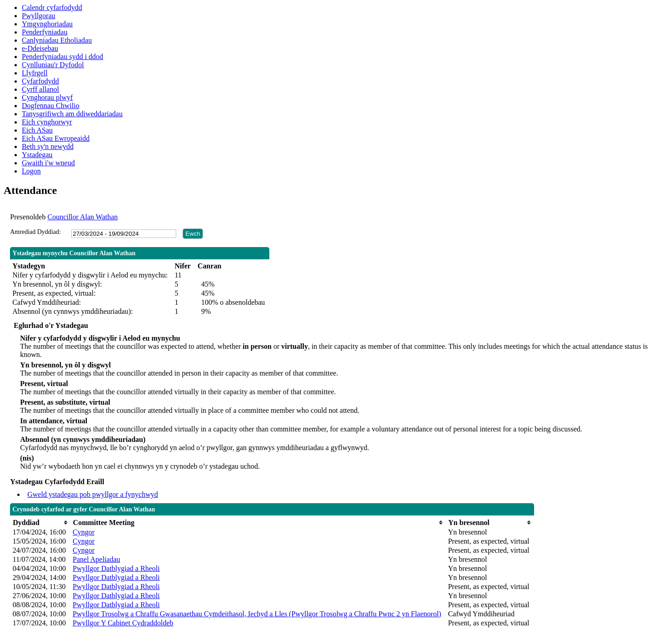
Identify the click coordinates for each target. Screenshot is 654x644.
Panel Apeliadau (96, 559)
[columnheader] (40, 523)
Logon (31, 171)
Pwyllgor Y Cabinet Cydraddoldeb (123, 623)
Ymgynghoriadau (47, 24)
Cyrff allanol (40, 89)
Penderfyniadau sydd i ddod (62, 57)
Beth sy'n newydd (48, 146)
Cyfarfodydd (40, 81)
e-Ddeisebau (40, 48)
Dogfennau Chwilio (51, 106)
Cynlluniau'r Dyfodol (53, 65)
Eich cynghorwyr (47, 122)
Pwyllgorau (39, 16)
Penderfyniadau (45, 32)
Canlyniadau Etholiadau (57, 40)
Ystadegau (37, 155)
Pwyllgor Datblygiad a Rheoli (116, 568)
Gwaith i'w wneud (48, 163)
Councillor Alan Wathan (82, 217)
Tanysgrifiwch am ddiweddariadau (72, 114)
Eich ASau (37, 130)
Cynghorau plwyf (47, 97)
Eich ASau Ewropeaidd (56, 138)
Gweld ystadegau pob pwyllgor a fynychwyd (93, 494)
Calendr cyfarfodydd (52, 7)
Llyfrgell (35, 73)
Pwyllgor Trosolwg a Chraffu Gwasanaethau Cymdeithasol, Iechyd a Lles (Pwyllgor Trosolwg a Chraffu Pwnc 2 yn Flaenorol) (257, 614)
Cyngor (84, 532)
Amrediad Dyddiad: (35, 232)
